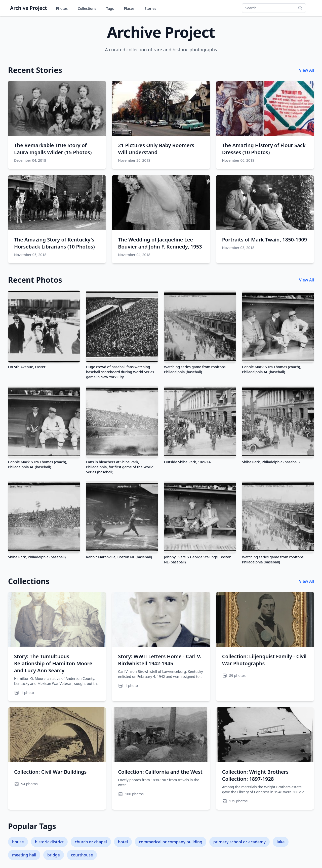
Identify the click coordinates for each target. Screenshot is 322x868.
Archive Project (28, 8)
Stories (150, 8)
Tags (110, 8)
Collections (87, 8)
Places (129, 8)
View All (307, 70)
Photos (62, 8)
